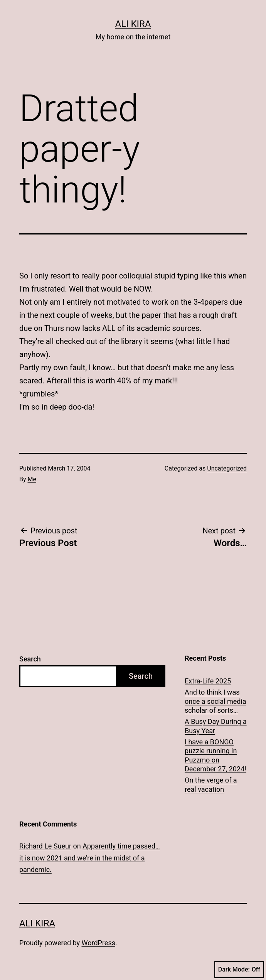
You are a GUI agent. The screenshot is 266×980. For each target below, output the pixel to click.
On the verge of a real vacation (211, 784)
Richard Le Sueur (45, 846)
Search (30, 659)
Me (32, 479)
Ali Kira (133, 24)
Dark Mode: (239, 970)
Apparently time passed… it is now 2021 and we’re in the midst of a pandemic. (90, 858)
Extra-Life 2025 (208, 681)
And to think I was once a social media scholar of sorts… (215, 701)
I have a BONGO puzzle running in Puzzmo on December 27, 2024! (215, 755)
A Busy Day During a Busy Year (216, 726)
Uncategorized (227, 468)
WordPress (98, 943)
